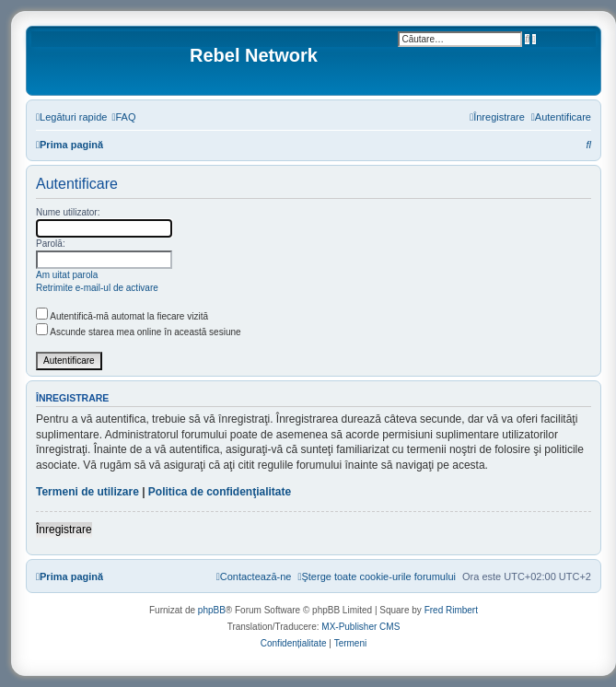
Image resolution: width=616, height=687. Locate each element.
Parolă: (51, 244)
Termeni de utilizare (87, 492)
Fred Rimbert (451, 610)
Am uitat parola (67, 275)
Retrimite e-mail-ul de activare (97, 288)
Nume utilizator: (68, 212)
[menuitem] (123, 117)
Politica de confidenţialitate (220, 492)
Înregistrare (64, 530)
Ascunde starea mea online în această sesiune (139, 332)
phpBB (212, 610)
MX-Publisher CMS (360, 627)
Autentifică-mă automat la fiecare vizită (122, 316)
